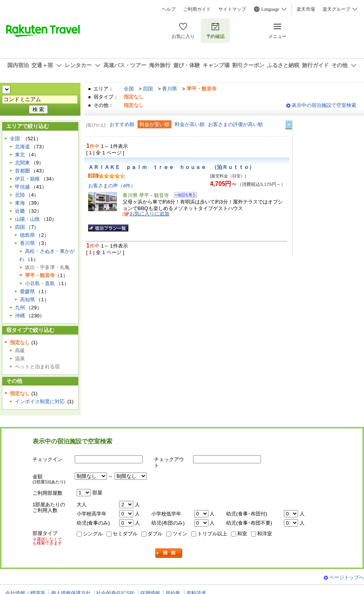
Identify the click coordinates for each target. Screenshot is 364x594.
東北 (20, 155)
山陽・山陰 (27, 219)
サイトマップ (232, 9)
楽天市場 (306, 9)
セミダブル (125, 534)
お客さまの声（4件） (112, 186)
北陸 (20, 195)
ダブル (155, 534)
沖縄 (20, 316)
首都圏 (22, 171)
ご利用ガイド (197, 9)
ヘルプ (169, 9)
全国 (129, 89)
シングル (93, 534)
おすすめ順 (122, 124)
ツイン (180, 534)
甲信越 (22, 187)
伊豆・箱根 (27, 179)
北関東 (22, 163)
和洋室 (265, 534)
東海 (20, 203)
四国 (148, 89)
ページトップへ (347, 577)
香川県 (170, 89)
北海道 (22, 147)
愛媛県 (27, 291)
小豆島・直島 (40, 283)
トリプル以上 (212, 534)
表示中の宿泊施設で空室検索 (324, 105)
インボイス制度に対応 (40, 401)
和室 (242, 534)
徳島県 (27, 235)
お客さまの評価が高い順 (235, 124)
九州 (20, 308)
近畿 (20, 211)
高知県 (27, 299)
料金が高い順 (190, 124)
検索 (169, 553)
